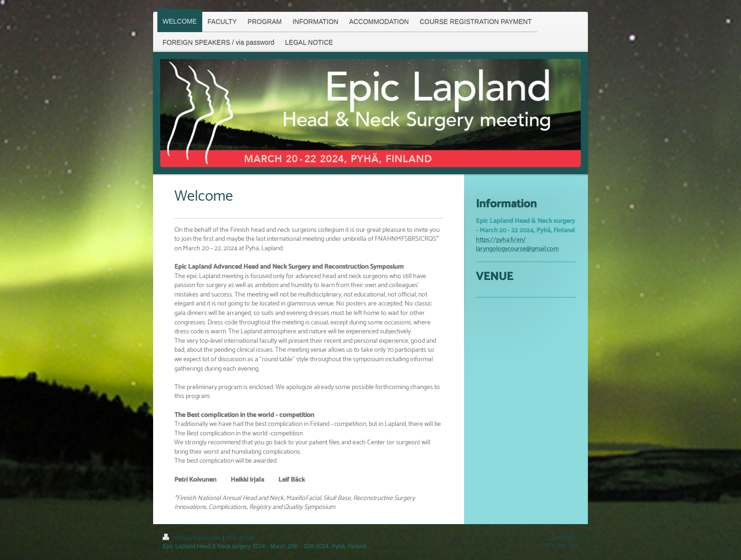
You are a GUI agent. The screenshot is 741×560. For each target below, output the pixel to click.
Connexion (565, 537)
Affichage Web (561, 545)
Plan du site (240, 538)
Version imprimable (193, 538)
